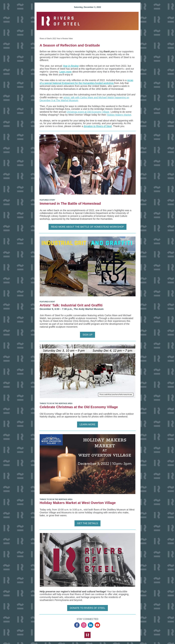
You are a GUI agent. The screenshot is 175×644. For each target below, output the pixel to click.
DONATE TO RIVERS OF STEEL (87, 608)
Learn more (65, 72)
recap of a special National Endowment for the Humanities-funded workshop (86, 82)
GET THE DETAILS (87, 523)
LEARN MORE (88, 424)
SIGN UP (87, 335)
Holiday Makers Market (119, 115)
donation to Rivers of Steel (98, 126)
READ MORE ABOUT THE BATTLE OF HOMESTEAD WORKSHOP (87, 227)
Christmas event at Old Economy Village (88, 112)
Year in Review (71, 66)
